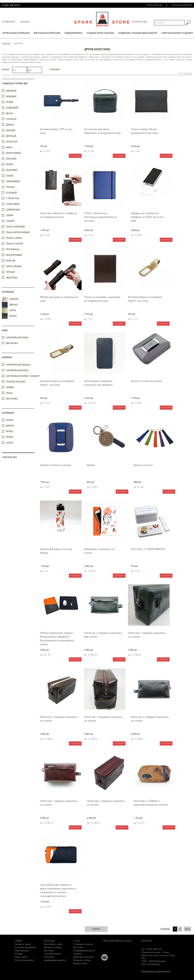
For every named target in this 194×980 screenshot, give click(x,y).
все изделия (185, 73)
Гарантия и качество (84, 957)
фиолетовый (14, 255)
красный (11, 159)
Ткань (9, 393)
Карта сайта (21, 957)
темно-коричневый (18, 232)
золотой (12, 142)
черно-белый (14, 266)
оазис (10, 176)
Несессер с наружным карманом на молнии (147, 635)
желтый (11, 130)
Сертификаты (22, 950)
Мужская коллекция (16, 33)
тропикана (13, 249)
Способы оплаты (52, 954)
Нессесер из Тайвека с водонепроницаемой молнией (151, 803)
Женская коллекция (47, 33)
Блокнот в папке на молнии (146, 381)
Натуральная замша (18, 365)
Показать (55, 69)
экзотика (12, 278)
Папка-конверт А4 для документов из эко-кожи (144, 131)
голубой (11, 119)
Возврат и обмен (53, 947)
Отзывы (19, 954)
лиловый (12, 170)
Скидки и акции (23, 944)
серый (9, 215)
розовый (11, 193)
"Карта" (10, 420)
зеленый (11, 136)
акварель (11, 91)
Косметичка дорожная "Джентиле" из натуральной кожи (102, 131)
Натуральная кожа (17, 337)
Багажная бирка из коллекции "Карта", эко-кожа (145, 299)
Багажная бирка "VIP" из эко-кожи (56, 131)
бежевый (11, 96)
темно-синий (14, 244)
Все (187, 929)
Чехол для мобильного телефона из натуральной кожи (58, 215)
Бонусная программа (25, 947)
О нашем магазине (83, 944)
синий (10, 221)
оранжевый (13, 181)
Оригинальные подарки (177, 33)
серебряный (13, 210)
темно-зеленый (15, 227)
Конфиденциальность (84, 950)
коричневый (13, 153)
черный (10, 272)
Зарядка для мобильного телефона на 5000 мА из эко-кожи (148, 217)
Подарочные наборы (100, 33)
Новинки (8, 22)
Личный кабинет (182, 5)
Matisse (14, 299)
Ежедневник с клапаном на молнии (99, 551)
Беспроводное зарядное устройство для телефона (98, 383)
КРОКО (10, 437)
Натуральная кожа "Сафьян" (23, 376)
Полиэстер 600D (16, 382)
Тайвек (10, 387)
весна (9, 113)
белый (10, 102)
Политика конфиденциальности (55, 958)
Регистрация (154, 5)
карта (9, 147)
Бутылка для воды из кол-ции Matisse (56, 551)
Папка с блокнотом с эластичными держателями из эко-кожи (100, 217)
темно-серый (14, 238)
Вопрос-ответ (80, 963)
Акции (25, 22)
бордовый (12, 108)
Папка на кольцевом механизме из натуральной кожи (102, 299)
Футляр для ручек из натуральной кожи (59, 299)
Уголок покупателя (24, 960)
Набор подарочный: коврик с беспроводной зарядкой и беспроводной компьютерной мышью (57, 638)
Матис (10, 443)
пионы (10, 187)
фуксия (11, 261)
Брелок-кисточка (143, 465)
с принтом (13, 198)
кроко (10, 164)
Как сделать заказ (53, 944)
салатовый (13, 204)
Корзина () (139, 22)
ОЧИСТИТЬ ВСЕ (9, 457)
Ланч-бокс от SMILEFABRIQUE (148, 549)
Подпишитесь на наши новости (156, 971)
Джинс (10, 426)
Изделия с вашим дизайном (138, 33)
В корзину (75, 156)
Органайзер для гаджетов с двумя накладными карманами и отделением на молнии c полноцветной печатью (58, 890)
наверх (96, 929)
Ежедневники (73, 33)
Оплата (77, 954)
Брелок (91, 465)
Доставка (49, 950)
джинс (10, 125)
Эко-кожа (12, 343)
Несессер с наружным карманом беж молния (103, 635)
